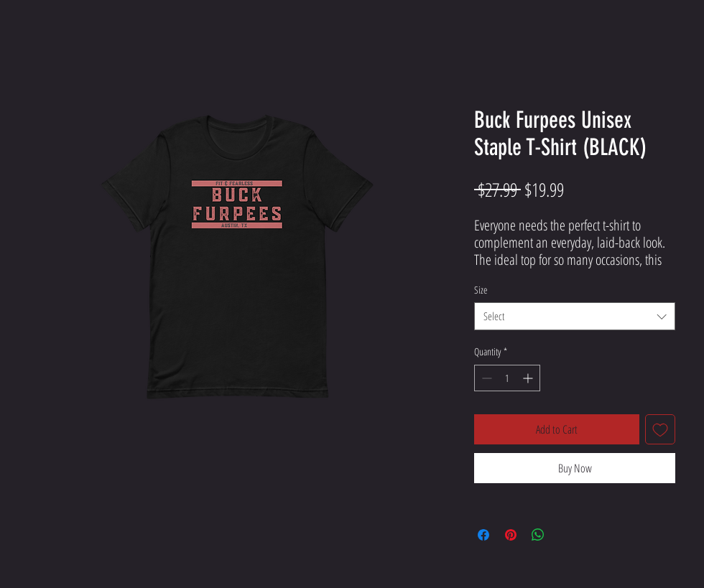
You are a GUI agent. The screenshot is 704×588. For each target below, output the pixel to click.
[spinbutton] (507, 378)
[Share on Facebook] (483, 535)
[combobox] (575, 316)
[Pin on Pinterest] (511, 535)
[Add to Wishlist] (660, 429)
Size (481, 290)
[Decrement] (485, 378)
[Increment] (529, 378)
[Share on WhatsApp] (538, 535)
